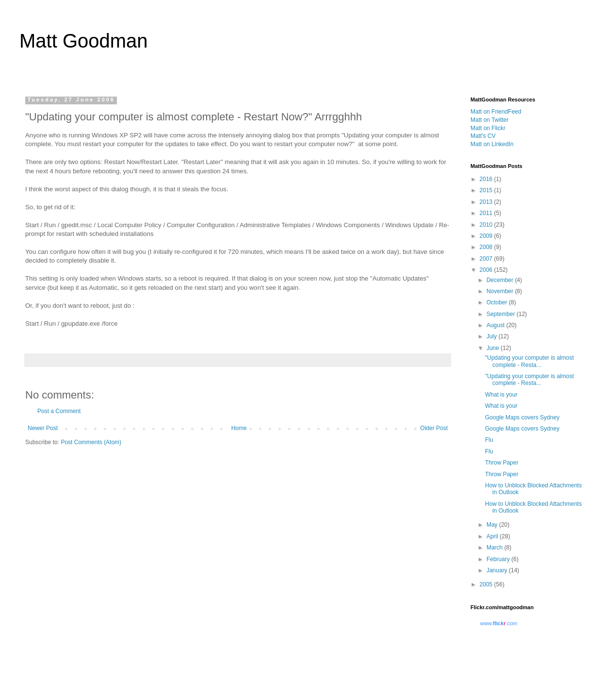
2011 (487, 213)
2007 (487, 259)
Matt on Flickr (488, 128)
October (498, 302)
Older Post (434, 428)
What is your (501, 395)
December (501, 280)
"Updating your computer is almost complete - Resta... (529, 361)
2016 (487, 179)
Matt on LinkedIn (492, 144)
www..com (499, 623)
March (495, 548)
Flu (489, 440)
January (498, 570)
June (494, 348)
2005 (487, 584)
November (501, 291)
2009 (487, 236)
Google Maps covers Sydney (522, 417)
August (496, 325)
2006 (487, 270)
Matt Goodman (84, 41)
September (502, 314)
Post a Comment (59, 411)
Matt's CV (483, 136)
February (499, 559)
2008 (487, 247)
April (493, 536)
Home (239, 428)
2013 (487, 202)
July (493, 336)
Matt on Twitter (489, 120)
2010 (487, 225)
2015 (487, 190)
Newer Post (43, 428)
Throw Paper (502, 463)
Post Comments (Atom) (91, 442)
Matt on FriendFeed (496, 112)
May (493, 525)
